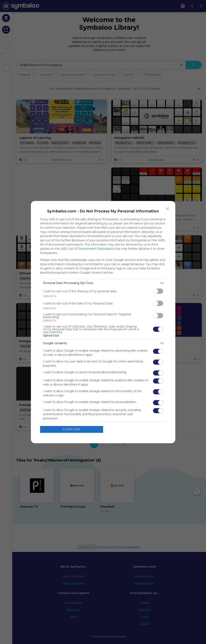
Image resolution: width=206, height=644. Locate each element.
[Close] (167, 209)
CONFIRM (72, 429)
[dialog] (103, 322)
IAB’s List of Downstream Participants (87, 249)
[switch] (158, 291)
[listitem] (103, 283)
